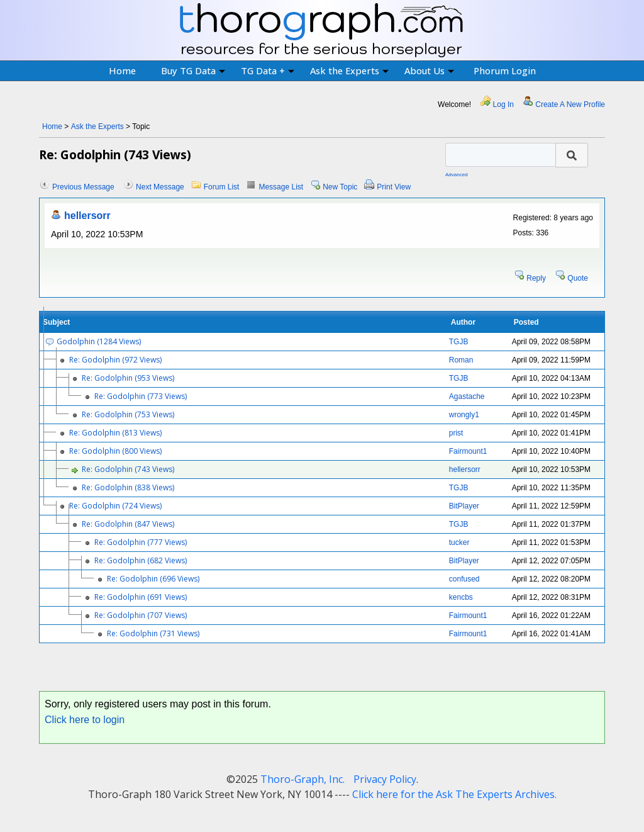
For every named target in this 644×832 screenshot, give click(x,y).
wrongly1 (464, 415)
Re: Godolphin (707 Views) (141, 615)
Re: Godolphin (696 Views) (153, 579)
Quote (578, 278)
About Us (429, 70)
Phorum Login (505, 70)
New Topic (340, 187)
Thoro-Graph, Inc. (303, 779)
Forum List (222, 187)
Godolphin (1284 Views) (99, 341)
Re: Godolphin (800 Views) (115, 451)
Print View (394, 187)
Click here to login (85, 720)
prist (456, 433)
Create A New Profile (570, 104)
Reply (536, 278)
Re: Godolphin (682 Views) (141, 560)
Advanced (457, 175)
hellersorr (87, 216)
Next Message (160, 187)
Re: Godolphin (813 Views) (115, 433)
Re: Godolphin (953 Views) (128, 378)
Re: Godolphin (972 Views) (115, 360)
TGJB (459, 342)
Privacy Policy (385, 779)
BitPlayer (464, 506)
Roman (461, 360)
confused (464, 579)
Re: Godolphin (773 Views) (141, 396)
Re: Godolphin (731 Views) (153, 633)
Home (122, 70)
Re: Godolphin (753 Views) (128, 414)
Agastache (467, 396)
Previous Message (83, 187)
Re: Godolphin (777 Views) (141, 542)
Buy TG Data (193, 70)
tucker (459, 542)
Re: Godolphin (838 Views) (128, 487)
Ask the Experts (349, 70)
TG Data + (268, 70)
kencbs (461, 597)
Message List (281, 187)
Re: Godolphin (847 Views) (128, 524)
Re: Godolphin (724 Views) (115, 506)
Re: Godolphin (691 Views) (141, 597)
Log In (503, 104)
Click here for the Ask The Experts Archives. (454, 794)
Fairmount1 (468, 451)
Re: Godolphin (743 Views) (128, 469)
